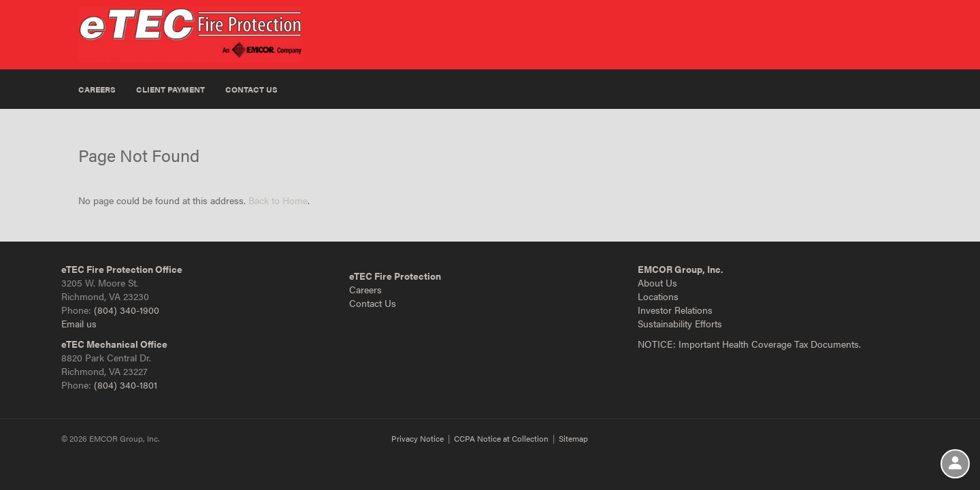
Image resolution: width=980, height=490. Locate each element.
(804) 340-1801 (126, 385)
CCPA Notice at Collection (501, 438)
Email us (79, 323)
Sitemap (573, 438)
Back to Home (278, 200)
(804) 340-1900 (127, 310)
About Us (657, 282)
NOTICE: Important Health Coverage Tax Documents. (749, 344)
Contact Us (251, 89)
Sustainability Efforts (680, 323)
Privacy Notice (418, 438)
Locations (658, 296)
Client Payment (170, 89)
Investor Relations (675, 310)
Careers (97, 89)
